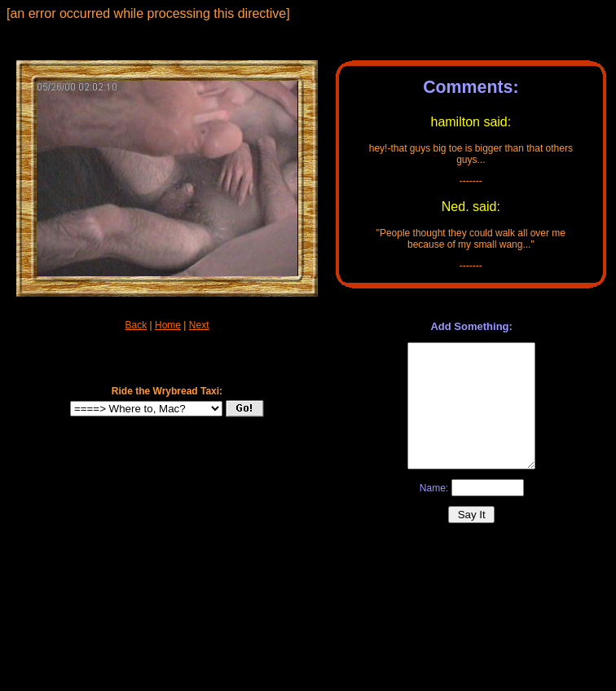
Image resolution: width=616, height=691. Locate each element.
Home (168, 325)
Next (199, 325)
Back (136, 325)
